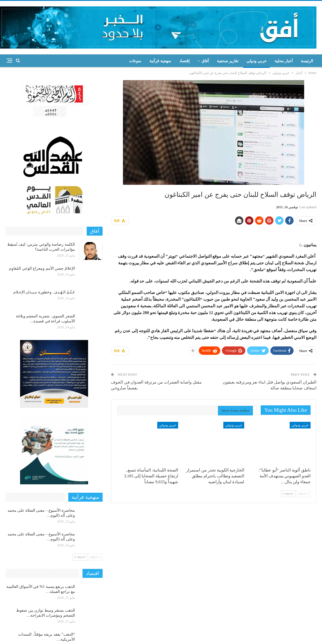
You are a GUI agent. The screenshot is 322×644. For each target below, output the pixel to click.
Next (288, 494)
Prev (303, 494)
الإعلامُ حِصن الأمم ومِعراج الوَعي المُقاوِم (42, 268)
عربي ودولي (256, 61)
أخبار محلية (284, 61)
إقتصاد (184, 61)
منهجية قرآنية (160, 61)
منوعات (135, 61)
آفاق (205, 61)
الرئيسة (307, 61)
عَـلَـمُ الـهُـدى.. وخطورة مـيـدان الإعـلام (44, 292)
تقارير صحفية (228, 61)
